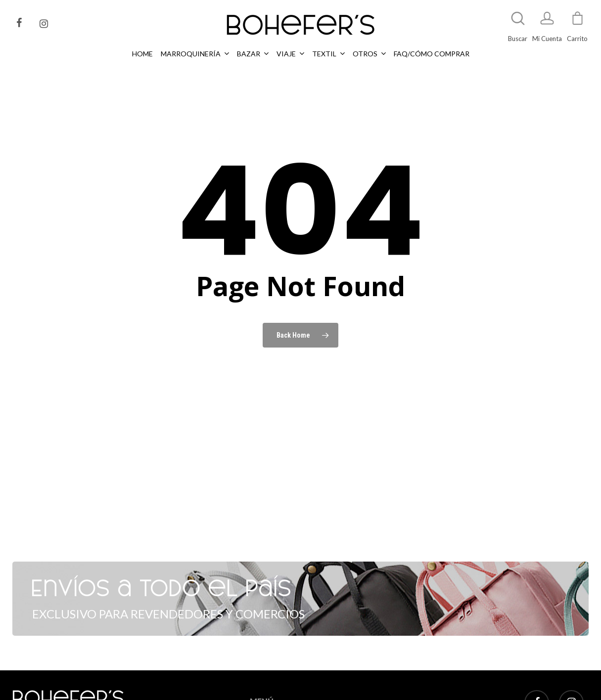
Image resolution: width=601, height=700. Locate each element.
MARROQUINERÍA (277, 693)
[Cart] (577, 23)
